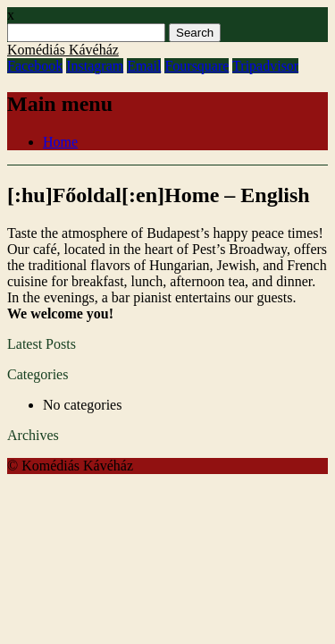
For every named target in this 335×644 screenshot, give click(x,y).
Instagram (95, 66)
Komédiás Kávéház (63, 50)
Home (60, 142)
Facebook (35, 66)
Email (144, 66)
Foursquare (197, 66)
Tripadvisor (265, 66)
